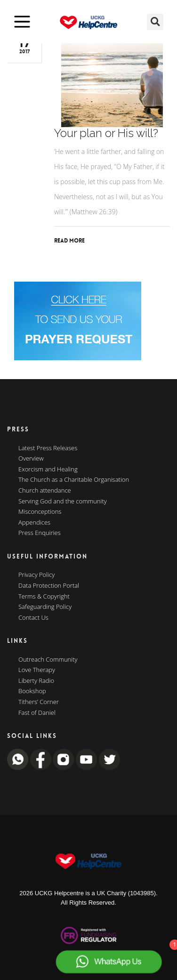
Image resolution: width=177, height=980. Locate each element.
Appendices (34, 523)
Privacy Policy (36, 575)
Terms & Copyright (44, 597)
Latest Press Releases (48, 448)
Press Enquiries (40, 533)
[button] (155, 22)
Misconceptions (40, 512)
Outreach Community (48, 660)
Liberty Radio (36, 681)
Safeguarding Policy (45, 607)
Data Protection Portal (49, 586)
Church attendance (45, 491)
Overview (31, 459)
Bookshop (32, 691)
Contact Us (33, 618)
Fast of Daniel (37, 713)
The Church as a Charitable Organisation (74, 480)
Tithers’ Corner (39, 702)
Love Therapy (37, 670)
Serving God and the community (63, 502)
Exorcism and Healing (48, 470)
